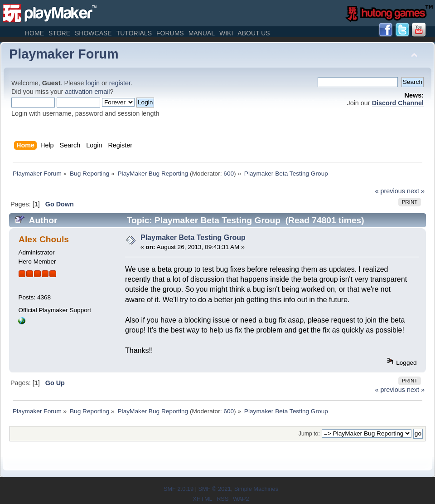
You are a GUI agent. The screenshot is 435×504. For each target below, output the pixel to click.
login (93, 83)
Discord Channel (398, 103)
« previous (390, 191)
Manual (202, 33)
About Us (254, 33)
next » (416, 191)
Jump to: (309, 434)
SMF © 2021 (214, 489)
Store (59, 33)
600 (229, 174)
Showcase (93, 33)
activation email (87, 92)
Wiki (226, 33)
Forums (170, 33)
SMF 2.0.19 (179, 489)
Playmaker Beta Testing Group (193, 237)
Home (34, 33)
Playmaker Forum (64, 54)
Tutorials (134, 33)
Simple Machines (256, 489)
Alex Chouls (44, 239)
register (120, 83)
